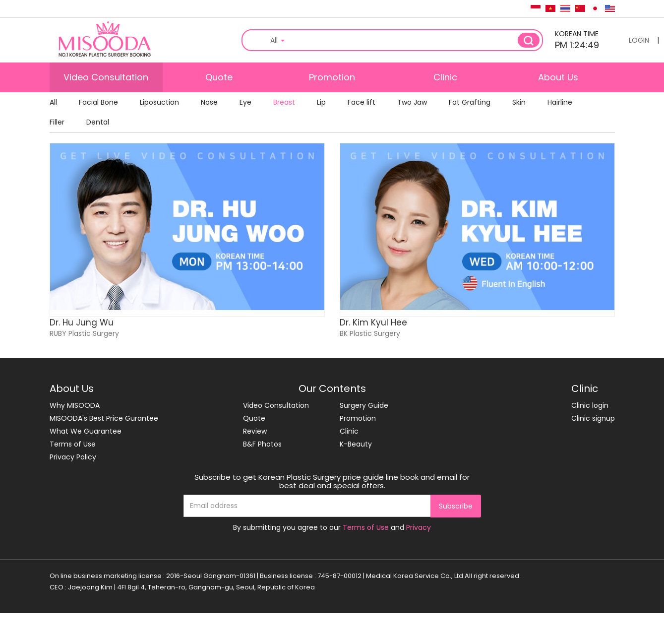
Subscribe (456, 506)
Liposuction (159, 102)
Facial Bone (98, 102)
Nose (209, 102)
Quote (219, 77)
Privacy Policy (73, 457)
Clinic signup (593, 418)
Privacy (419, 527)
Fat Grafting (470, 102)
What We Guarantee (86, 431)
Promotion (332, 77)
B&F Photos (262, 444)
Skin (519, 102)
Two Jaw (412, 102)
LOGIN (639, 40)
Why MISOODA (75, 405)
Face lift (362, 102)
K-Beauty (356, 444)
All (53, 102)
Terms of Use (73, 444)
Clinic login (590, 405)
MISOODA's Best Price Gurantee (104, 418)
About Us (558, 77)
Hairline (560, 102)
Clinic (445, 77)
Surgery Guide (364, 405)
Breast (284, 102)
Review (255, 431)
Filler (57, 122)
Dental (98, 122)
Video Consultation (106, 77)
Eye (245, 102)
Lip (321, 102)
